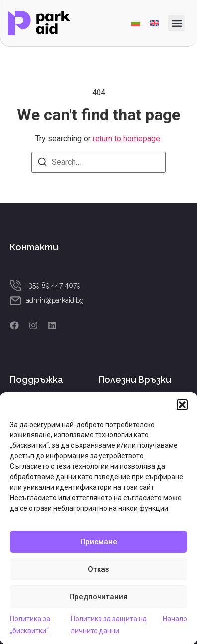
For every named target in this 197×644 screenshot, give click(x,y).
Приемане (99, 542)
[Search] (42, 163)
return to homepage (126, 139)
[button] (182, 405)
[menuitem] (136, 23)
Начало (175, 619)
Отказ (98, 569)
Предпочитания (98, 597)
